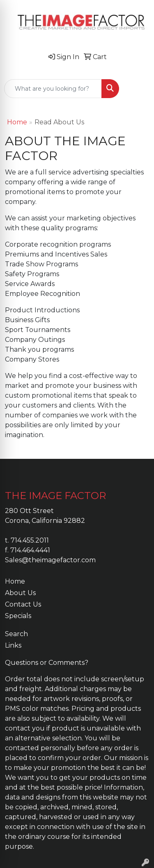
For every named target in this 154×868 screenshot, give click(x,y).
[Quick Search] (53, 89)
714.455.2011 (30, 540)
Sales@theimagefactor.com (50, 560)
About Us (20, 593)
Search (16, 634)
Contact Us (23, 604)
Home (17, 122)
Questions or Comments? (47, 663)
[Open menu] (138, 89)
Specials (18, 616)
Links (13, 645)
